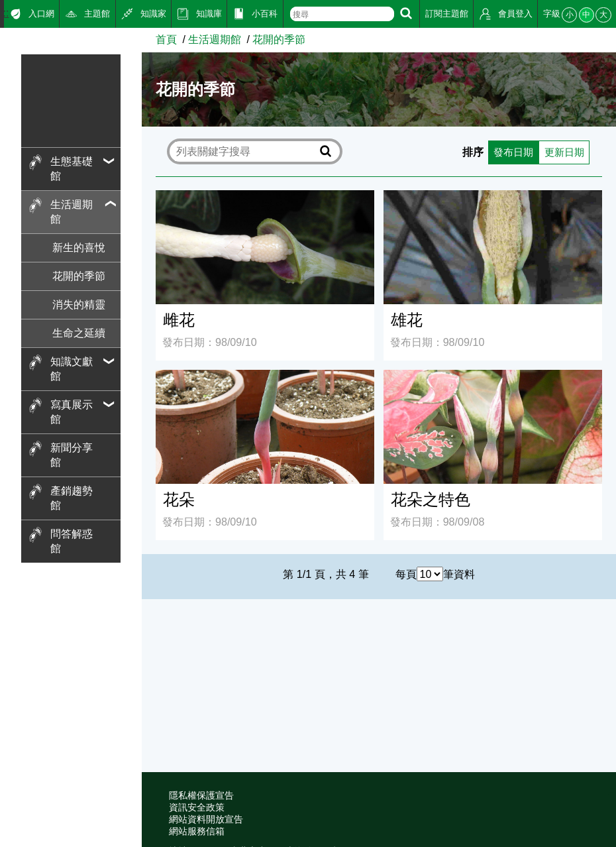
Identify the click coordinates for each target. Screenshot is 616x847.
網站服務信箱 (197, 831)
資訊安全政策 (197, 808)
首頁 (166, 39)
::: (4, 13)
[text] (342, 14)
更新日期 (562, 151)
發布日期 (509, 151)
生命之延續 (79, 333)
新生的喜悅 (79, 247)
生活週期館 (215, 39)
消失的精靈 (79, 304)
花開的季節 (79, 276)
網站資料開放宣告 (206, 819)
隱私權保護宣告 (201, 796)
